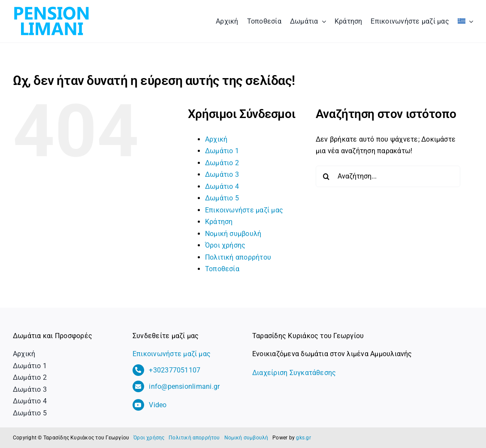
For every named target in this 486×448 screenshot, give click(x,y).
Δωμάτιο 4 (222, 186)
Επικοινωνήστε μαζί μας (244, 210)
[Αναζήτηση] (326, 176)
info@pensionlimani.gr (184, 386)
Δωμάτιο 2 (222, 163)
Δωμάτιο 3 (222, 174)
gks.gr (303, 438)
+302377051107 (175, 370)
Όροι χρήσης (225, 245)
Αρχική (216, 139)
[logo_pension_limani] (51, 8)
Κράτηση (219, 222)
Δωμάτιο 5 (222, 198)
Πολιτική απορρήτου (238, 257)
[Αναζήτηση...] (388, 176)
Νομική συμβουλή (233, 234)
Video (158, 405)
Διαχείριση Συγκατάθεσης (294, 373)
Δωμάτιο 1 (222, 151)
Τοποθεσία (222, 269)
